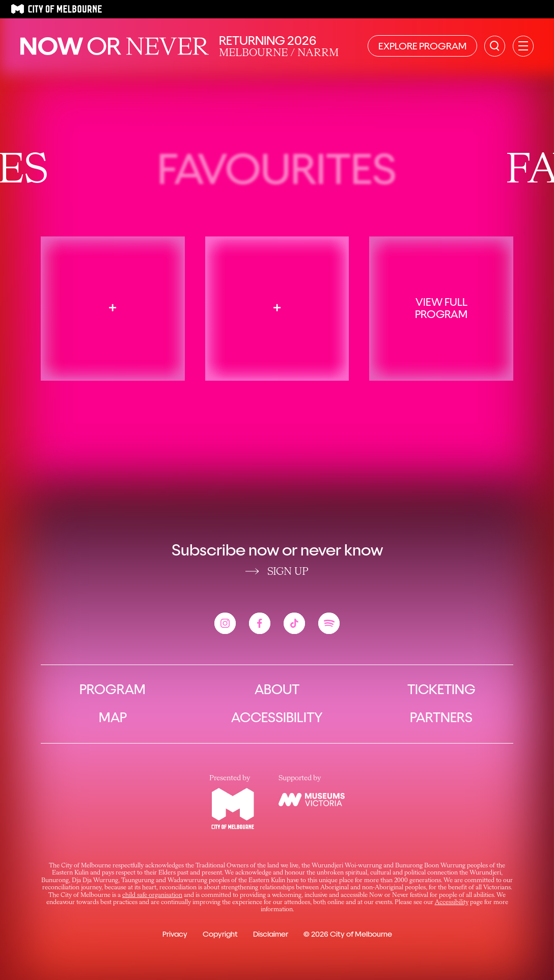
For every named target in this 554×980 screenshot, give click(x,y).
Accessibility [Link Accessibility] (452, 903)
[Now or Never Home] (115, 46)
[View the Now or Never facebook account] (260, 623)
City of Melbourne (361, 934)
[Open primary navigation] (523, 46)
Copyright (220, 934)
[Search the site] (495, 46)
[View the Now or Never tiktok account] (294, 623)
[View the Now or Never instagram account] (225, 623)
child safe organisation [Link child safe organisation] (152, 895)
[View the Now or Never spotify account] (329, 623)
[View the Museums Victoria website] (312, 800)
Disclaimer (271, 934)
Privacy (175, 934)
